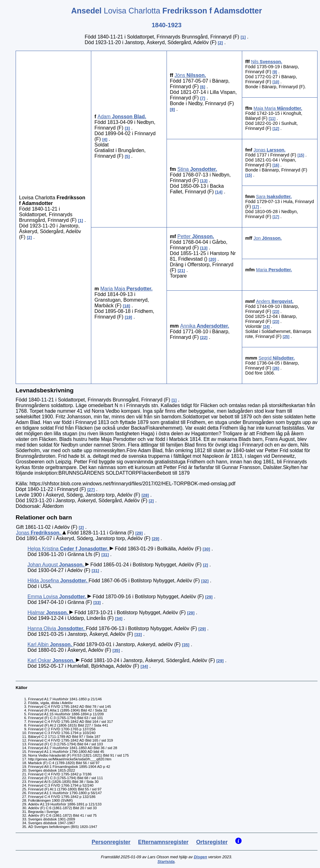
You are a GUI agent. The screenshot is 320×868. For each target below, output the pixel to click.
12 (276, 129)
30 (206, 549)
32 (205, 581)
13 (204, 181)
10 (276, 82)
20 (212, 259)
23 (276, 312)
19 (129, 317)
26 (276, 368)
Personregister (111, 842)
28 (145, 495)
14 (219, 192)
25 (286, 337)
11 (272, 119)
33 (97, 602)
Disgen (200, 857)
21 (181, 271)
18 (126, 306)
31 (105, 555)
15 (301, 155)
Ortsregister (212, 842)
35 (186, 645)
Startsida (166, 862)
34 (119, 618)
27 (91, 490)
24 (266, 327)
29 (139, 533)
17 (255, 207)
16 (276, 165)
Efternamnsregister (163, 842)
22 (204, 337)
